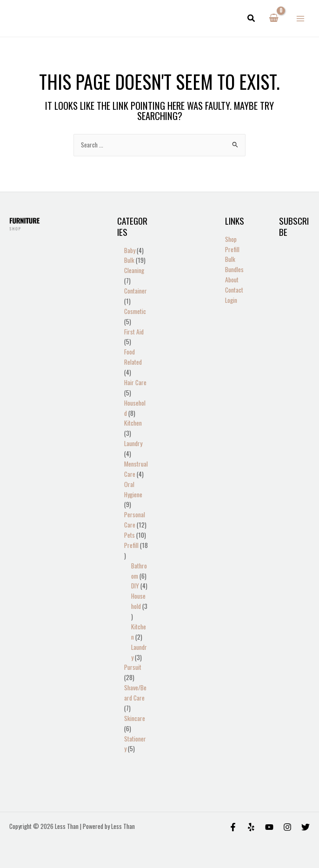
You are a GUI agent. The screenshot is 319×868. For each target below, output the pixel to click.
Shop (231, 239)
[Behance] (269, 827)
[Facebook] (233, 827)
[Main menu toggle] (301, 18)
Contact (234, 290)
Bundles (234, 269)
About (232, 280)
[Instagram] (287, 827)
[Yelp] (251, 827)
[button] (252, 19)
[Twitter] (306, 827)
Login (231, 300)
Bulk (230, 259)
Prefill (232, 249)
